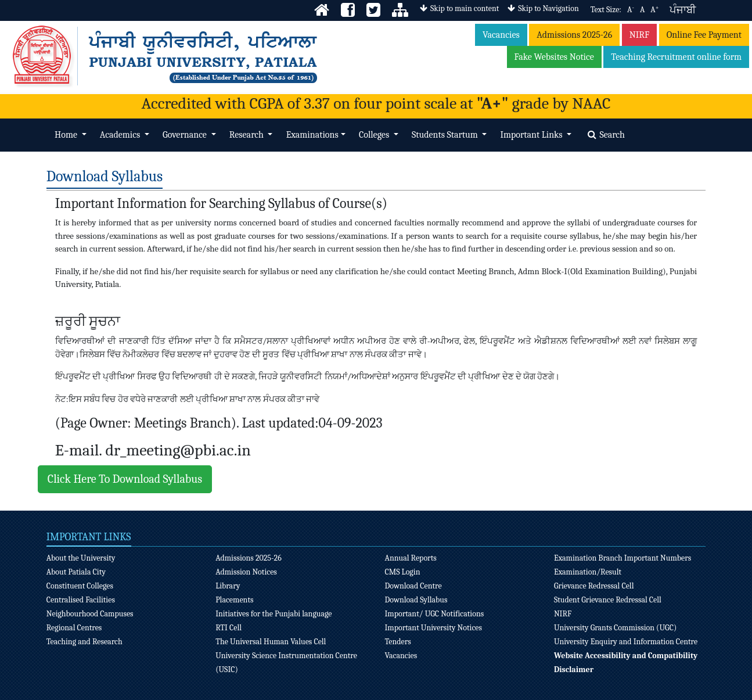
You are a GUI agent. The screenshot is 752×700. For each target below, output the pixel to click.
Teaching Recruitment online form (676, 57)
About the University (81, 558)
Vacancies (501, 35)
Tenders (398, 642)
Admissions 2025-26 (574, 35)
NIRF (640, 35)
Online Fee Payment (704, 35)
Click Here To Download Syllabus (125, 479)
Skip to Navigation (543, 8)
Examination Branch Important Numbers (623, 558)
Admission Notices (246, 572)
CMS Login (403, 572)
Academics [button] (121, 135)
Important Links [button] (532, 135)
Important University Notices (434, 628)
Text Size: (606, 10)
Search (606, 135)
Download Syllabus (416, 600)
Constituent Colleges (80, 586)
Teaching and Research (84, 642)
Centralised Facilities (81, 600)
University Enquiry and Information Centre (626, 642)
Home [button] (67, 135)
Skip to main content (459, 8)
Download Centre (413, 586)
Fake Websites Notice (554, 57)
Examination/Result (588, 572)
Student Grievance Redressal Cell (608, 600)
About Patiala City (76, 572)
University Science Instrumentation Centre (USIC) (286, 663)
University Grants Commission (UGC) (615, 628)
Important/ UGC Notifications (435, 614)
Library (228, 586)
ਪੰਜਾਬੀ (683, 10)
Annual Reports (411, 558)
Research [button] (248, 135)
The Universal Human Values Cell (271, 642)
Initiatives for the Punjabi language (274, 614)
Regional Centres (74, 628)
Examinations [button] (312, 135)
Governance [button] (186, 135)
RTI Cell (229, 628)
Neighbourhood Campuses (90, 614)
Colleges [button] (375, 135)
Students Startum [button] (446, 135)
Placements (234, 600)
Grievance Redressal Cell (594, 586)
